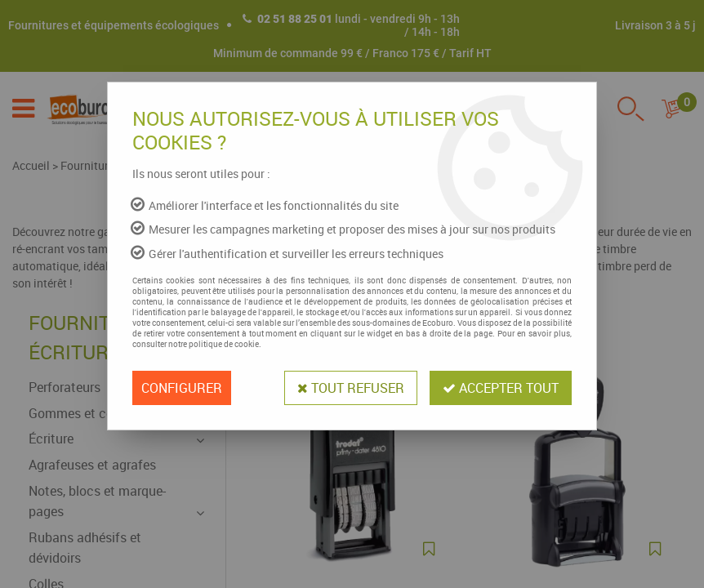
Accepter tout (501, 388)
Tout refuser (351, 388)
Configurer (182, 388)
